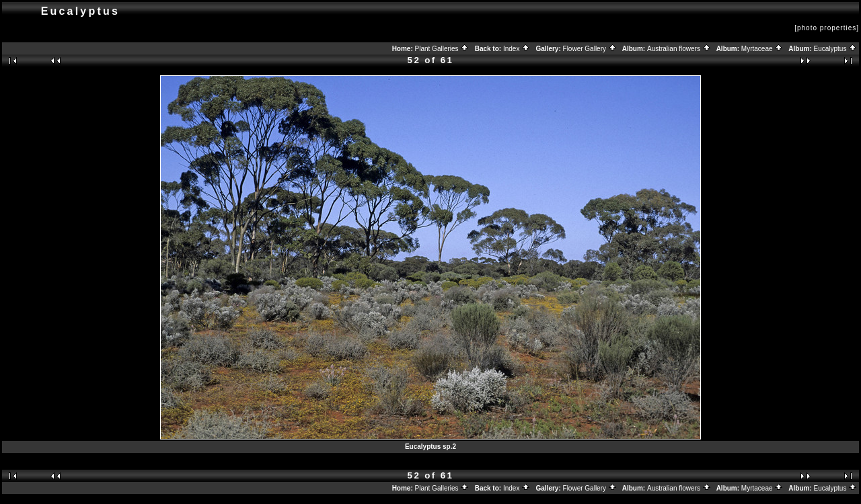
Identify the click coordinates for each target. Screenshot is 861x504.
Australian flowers (679, 49)
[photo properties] (827, 28)
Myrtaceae (762, 49)
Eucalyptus (836, 49)
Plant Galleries (442, 49)
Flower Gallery (590, 49)
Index (517, 49)
